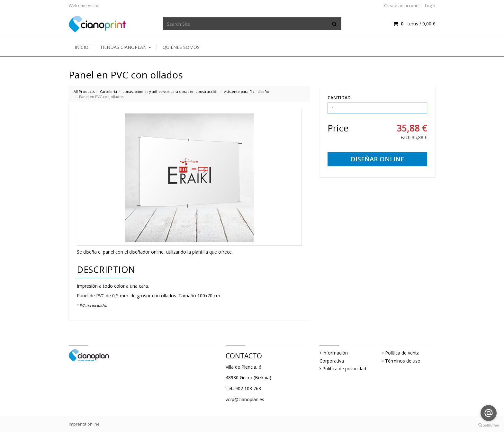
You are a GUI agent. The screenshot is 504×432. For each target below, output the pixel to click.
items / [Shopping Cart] (414, 24)
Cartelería (108, 91)
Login (430, 5)
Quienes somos (181, 47)
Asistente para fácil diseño (247, 91)
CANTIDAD (339, 98)
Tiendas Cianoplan (126, 47)
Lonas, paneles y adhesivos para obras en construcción (171, 91)
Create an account (402, 5)
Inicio (81, 47)
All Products (84, 91)
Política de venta (402, 353)
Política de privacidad (344, 369)
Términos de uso (403, 361)
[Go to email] (489, 413)
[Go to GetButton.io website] (489, 425)
